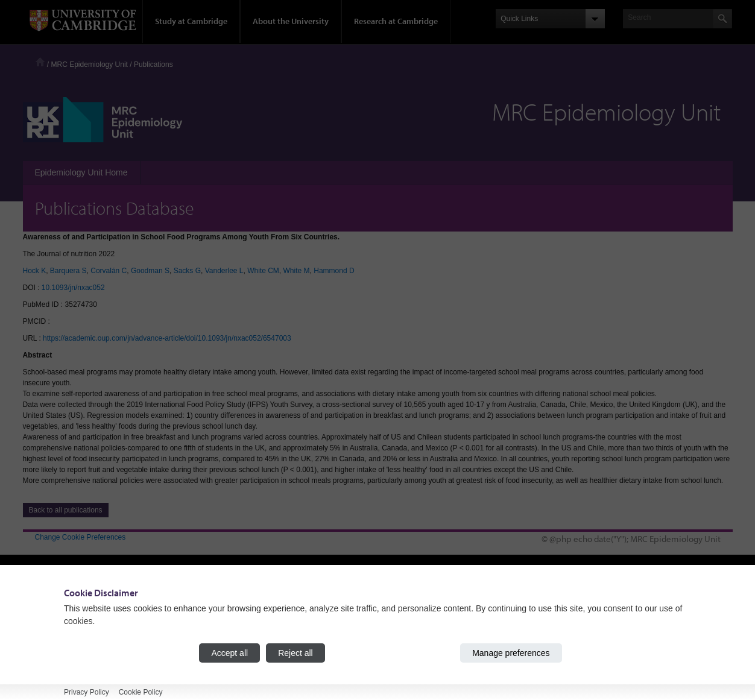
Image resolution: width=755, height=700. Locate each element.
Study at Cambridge (191, 21)
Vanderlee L (224, 271)
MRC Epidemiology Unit (90, 65)
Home (40, 62)
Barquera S (68, 271)
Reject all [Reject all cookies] (295, 653)
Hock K (35, 271)
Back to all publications (66, 510)
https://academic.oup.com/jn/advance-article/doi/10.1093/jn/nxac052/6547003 (167, 338)
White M (297, 271)
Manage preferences (511, 653)
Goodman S (150, 271)
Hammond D (334, 271)
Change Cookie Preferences (81, 537)
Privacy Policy (87, 692)
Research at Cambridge (396, 21)
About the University (291, 21)
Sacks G (187, 271)
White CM (263, 271)
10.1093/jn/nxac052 (73, 288)
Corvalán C (109, 271)
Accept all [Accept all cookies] (229, 653)
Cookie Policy (141, 692)
